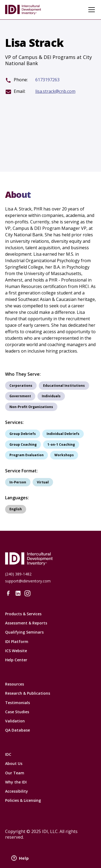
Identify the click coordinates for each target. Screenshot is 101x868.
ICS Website (16, 651)
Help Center (16, 660)
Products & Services (23, 614)
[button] (90, 10)
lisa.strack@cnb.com (55, 91)
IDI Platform (17, 642)
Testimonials (18, 703)
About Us (14, 763)
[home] (27, 10)
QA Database (18, 730)
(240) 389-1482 (18, 574)
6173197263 (47, 80)
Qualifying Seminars (24, 632)
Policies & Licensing (23, 800)
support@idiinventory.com (28, 581)
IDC (8, 754)
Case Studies (17, 712)
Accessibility (17, 791)
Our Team (15, 773)
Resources (15, 684)
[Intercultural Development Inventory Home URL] (51, 559)
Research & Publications (28, 693)
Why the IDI (16, 782)
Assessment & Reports (26, 623)
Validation (15, 721)
